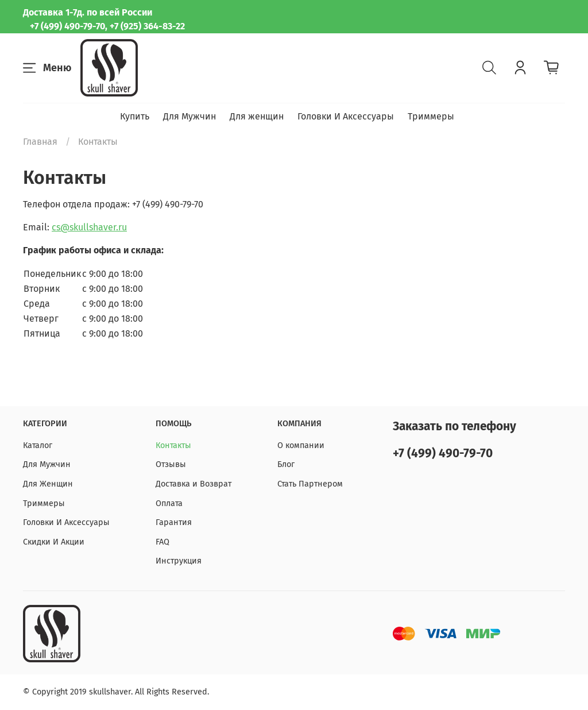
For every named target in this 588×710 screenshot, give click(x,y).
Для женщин (257, 116)
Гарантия (174, 522)
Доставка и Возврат (194, 484)
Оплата (169, 503)
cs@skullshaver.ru (89, 227)
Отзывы (171, 464)
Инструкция (179, 561)
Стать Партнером (310, 484)
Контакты (173, 445)
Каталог (38, 445)
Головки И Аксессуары (346, 116)
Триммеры (431, 116)
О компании (301, 445)
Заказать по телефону (454, 427)
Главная (40, 142)
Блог (286, 464)
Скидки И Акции (54, 542)
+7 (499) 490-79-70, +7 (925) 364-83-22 (107, 26)
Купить (135, 116)
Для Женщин (48, 484)
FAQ (163, 542)
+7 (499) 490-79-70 (443, 454)
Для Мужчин (189, 116)
